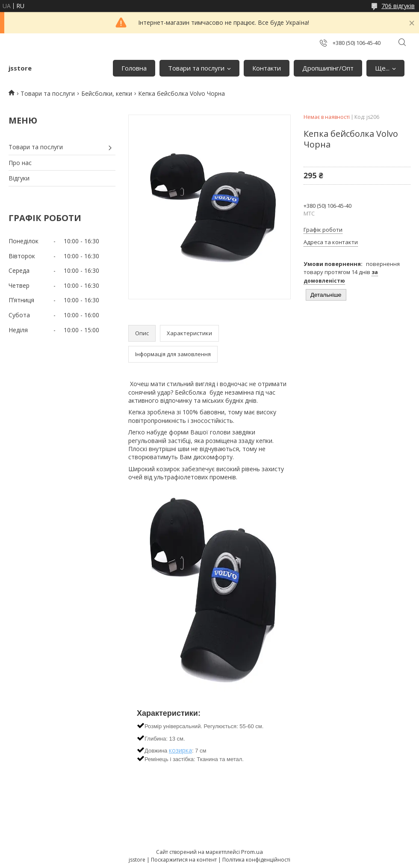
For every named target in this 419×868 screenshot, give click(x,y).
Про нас (20, 163)
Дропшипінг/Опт (328, 68)
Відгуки (19, 178)
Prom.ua (252, 852)
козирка (180, 750)
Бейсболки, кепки (107, 93)
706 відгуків (398, 6)
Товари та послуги (196, 68)
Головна (134, 68)
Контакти (267, 68)
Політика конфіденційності (256, 860)
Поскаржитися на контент (184, 860)
